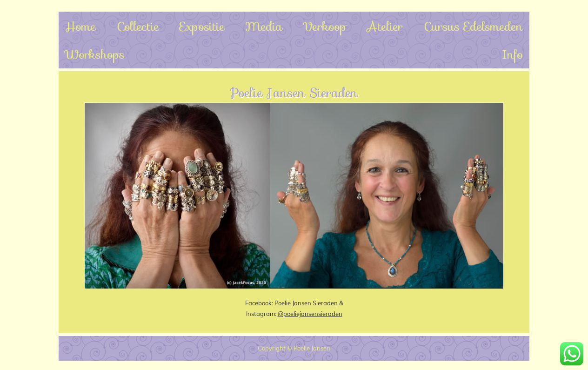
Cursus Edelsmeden (473, 26)
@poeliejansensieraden (310, 314)
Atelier (385, 26)
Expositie (202, 26)
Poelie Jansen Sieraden (306, 303)
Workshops (95, 54)
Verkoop (325, 26)
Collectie (138, 26)
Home (80, 26)
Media (264, 26)
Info (512, 54)
